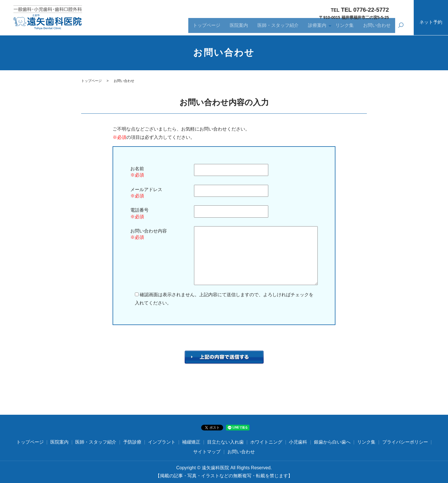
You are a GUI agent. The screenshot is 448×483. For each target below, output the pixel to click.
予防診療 (132, 442)
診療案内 (315, 28)
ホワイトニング (266, 442)
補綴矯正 (191, 442)
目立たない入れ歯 (225, 442)
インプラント (162, 442)
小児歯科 (298, 442)
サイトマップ (207, 452)
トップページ (202, 28)
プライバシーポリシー (405, 442)
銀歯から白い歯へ (332, 442)
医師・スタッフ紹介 (275, 28)
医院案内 (235, 28)
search (401, 28)
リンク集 (343, 28)
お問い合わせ (376, 28)
